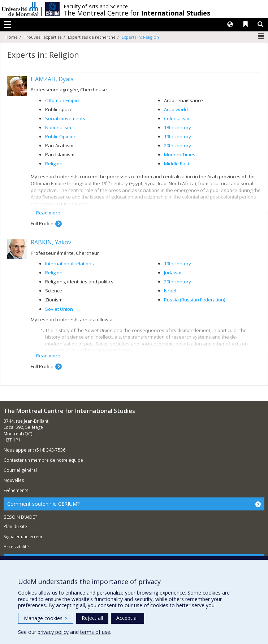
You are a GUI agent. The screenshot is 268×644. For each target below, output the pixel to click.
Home (12, 37)
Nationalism (58, 127)
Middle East (177, 164)
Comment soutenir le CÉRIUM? (43, 504)
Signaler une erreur (23, 537)
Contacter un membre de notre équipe (43, 460)
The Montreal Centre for (137, 13)
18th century (178, 127)
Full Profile (42, 223)
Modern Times (180, 155)
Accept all (127, 618)
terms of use (95, 632)
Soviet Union (59, 309)
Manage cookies (46, 618)
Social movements (65, 118)
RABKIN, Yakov (51, 242)
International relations (70, 264)
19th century (178, 136)
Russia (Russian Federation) (194, 300)
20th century (178, 145)
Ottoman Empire (63, 100)
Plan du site (15, 526)
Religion (54, 164)
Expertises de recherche (92, 37)
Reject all (92, 618)
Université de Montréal (20, 9)
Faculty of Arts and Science (96, 6)
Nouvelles (14, 480)
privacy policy (53, 632)
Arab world (176, 109)
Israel (170, 291)
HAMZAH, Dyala (52, 79)
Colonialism (177, 118)
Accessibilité (16, 547)
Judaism (173, 273)
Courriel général (20, 470)
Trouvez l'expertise (43, 37)
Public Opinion (61, 136)
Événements (16, 490)
